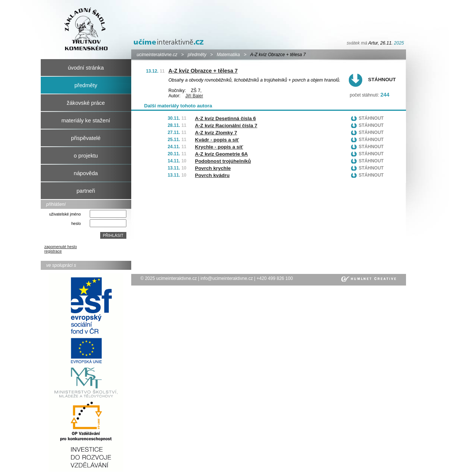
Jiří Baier (194, 96)
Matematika (228, 55)
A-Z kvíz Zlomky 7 (216, 133)
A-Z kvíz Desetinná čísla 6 (226, 118)
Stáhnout (382, 80)
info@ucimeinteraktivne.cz (227, 278)
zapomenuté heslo (61, 247)
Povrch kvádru (213, 175)
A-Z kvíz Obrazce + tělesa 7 (203, 71)
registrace (53, 251)
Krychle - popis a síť (219, 147)
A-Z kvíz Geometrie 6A (222, 154)
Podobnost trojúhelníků (223, 161)
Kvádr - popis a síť (217, 140)
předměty (197, 55)
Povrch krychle (213, 168)
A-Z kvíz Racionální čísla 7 (226, 126)
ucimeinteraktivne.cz (157, 55)
